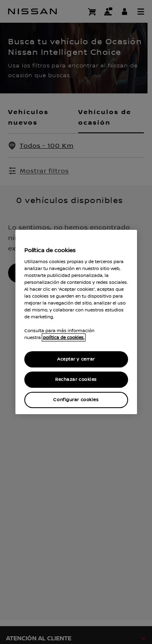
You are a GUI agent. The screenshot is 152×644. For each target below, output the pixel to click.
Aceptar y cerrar (76, 359)
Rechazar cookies (76, 379)
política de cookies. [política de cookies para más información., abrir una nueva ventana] (64, 337)
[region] (76, 322)
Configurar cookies (76, 400)
